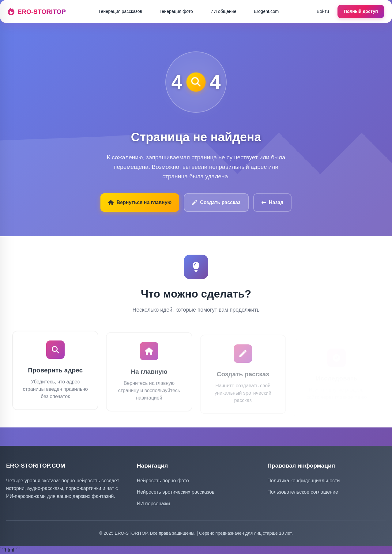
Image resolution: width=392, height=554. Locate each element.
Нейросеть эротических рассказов (176, 492)
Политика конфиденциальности (303, 481)
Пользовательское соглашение (303, 492)
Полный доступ (361, 11)
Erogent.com (266, 11)
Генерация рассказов (120, 11)
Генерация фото (176, 11)
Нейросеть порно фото (163, 481)
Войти (323, 11)
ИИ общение (223, 11)
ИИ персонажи (153, 504)
